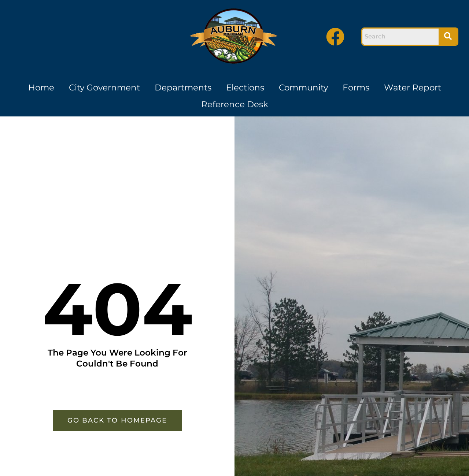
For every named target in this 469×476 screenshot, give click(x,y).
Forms (356, 88)
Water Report (413, 88)
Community (303, 88)
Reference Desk (235, 104)
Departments (183, 88)
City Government (104, 88)
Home (41, 88)
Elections (245, 88)
